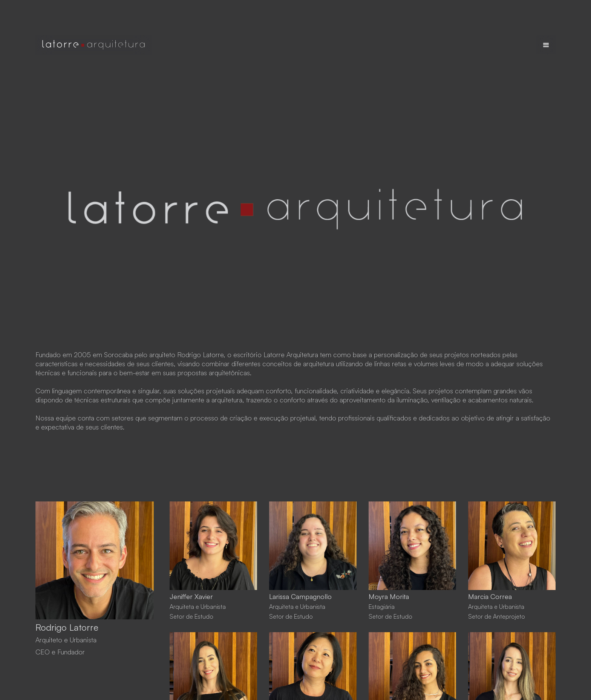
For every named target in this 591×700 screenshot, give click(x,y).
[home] (93, 45)
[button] (546, 45)
